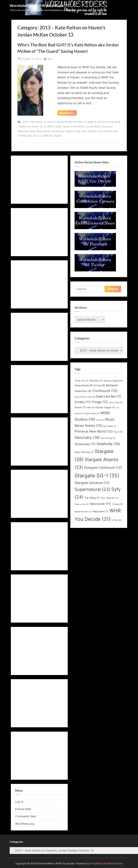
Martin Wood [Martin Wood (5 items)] (92, 414)
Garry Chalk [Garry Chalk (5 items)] (116, 402)
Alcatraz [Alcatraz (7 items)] (96, 381)
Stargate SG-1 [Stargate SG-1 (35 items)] (97, 476)
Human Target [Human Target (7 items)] (105, 407)
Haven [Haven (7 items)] (80, 407)
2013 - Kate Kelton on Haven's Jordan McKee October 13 (54, 122)
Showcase (58, 131)
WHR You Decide (52, 136)
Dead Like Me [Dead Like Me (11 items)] (108, 396)
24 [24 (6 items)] (77, 381)
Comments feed (26, 816)
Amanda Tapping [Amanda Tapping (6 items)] (113, 381)
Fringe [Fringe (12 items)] (100, 402)
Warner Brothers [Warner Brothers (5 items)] (83, 512)
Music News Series (40, 131)
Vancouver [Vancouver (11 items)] (100, 504)
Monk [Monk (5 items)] (100, 420)
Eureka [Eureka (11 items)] (83, 402)
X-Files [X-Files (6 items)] (116, 520)
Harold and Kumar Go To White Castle (40, 126)
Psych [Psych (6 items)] (118, 432)
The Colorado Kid (107, 131)
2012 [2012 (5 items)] (85, 381)
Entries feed (23, 809)
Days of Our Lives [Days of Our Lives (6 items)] (85, 397)
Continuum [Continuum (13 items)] (105, 391)
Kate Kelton (78, 126)
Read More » (68, 114)
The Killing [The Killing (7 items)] (92, 498)
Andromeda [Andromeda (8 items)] (84, 385)
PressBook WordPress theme (106, 863)
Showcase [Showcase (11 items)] (85, 444)
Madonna (23, 131)
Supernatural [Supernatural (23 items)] (93, 489)
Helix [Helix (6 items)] (90, 408)
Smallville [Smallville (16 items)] (108, 444)
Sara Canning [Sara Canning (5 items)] (108, 438)
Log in (19, 802)
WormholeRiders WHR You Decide (36, 6)
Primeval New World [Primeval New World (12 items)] (94, 431)
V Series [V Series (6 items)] (117, 504)
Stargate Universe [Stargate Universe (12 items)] (92, 483)
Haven (66, 126)
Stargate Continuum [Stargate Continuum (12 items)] (103, 467)
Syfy (84, 131)
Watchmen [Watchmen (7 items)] (101, 511)
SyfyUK (92, 131)
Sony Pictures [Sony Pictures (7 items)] (84, 452)
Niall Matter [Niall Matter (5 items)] (110, 426)
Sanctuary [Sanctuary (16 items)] (87, 437)
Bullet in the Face (97, 122)
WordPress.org (25, 824)
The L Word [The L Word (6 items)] (107, 498)
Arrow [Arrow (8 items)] (99, 385)
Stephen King (72, 131)
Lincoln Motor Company (99, 126)
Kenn (50, 58)
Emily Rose (114, 122)
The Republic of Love (29, 136)
